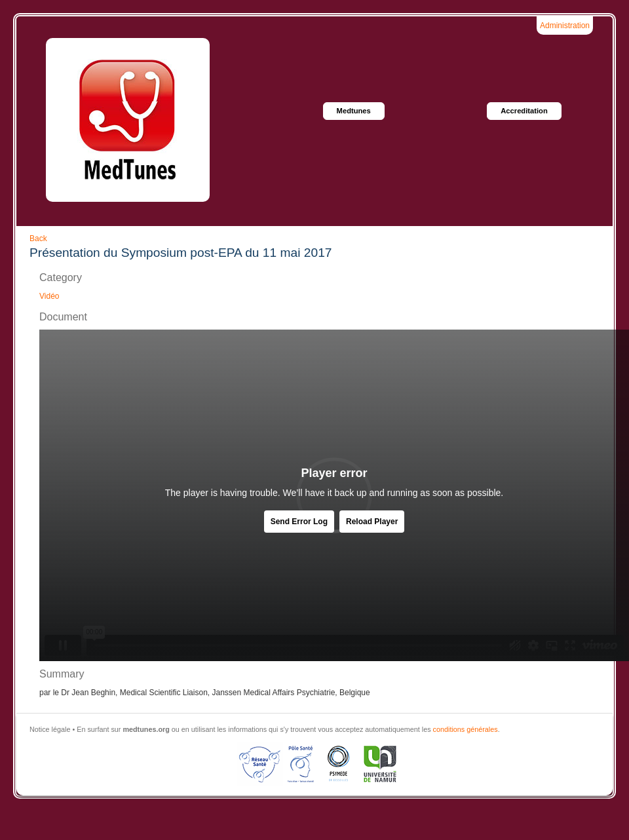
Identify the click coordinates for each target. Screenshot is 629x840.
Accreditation (524, 111)
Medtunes (354, 111)
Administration (565, 26)
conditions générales (466, 729)
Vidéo (49, 296)
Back (38, 239)
